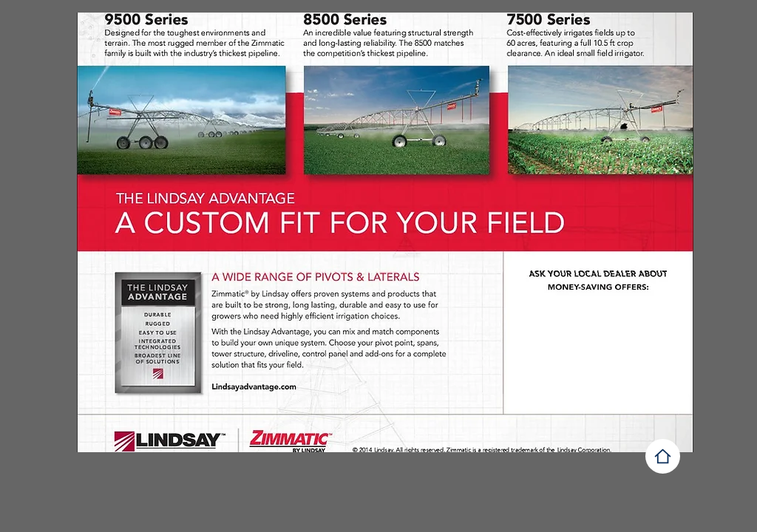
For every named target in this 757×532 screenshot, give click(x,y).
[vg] (663, 456)
